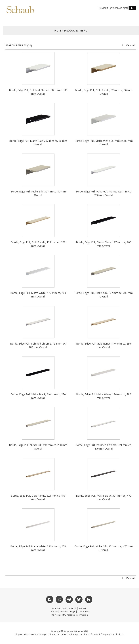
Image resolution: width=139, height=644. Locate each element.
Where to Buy (59, 608)
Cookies (64, 612)
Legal (73, 612)
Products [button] (48, 19)
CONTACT (106, 19)
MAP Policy (83, 612)
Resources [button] (87, 19)
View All (131, 45)
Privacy (54, 612)
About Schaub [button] (26, 19)
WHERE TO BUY (125, 19)
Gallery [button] (68, 19)
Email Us (72, 608)
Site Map (83, 608)
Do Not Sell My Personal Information (70, 615)
